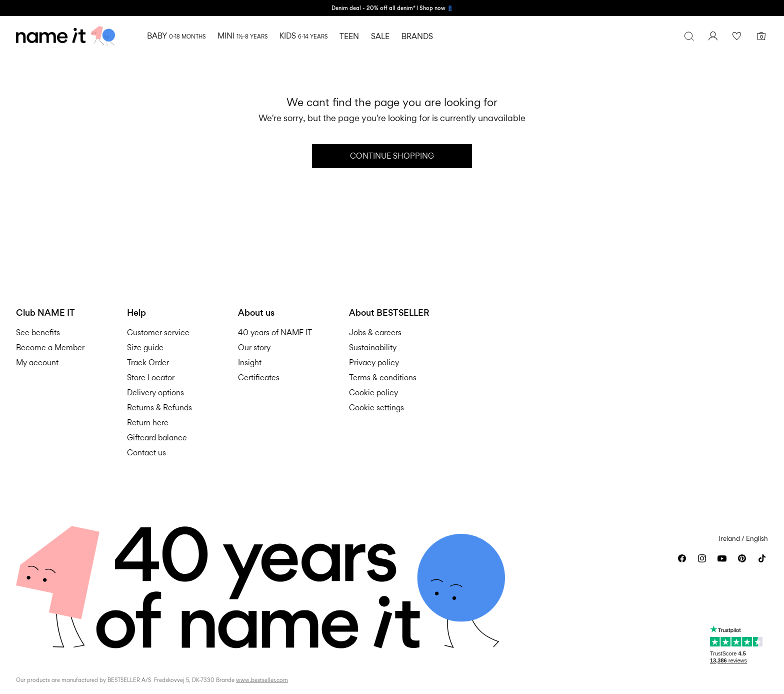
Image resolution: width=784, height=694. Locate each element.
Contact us (146, 453)
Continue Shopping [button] (392, 156)
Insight (250, 363)
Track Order (148, 363)
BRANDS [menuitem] (417, 36)
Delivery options (155, 393)
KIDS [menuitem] (303, 36)
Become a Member (50, 348)
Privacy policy (374, 363)
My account (37, 363)
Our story (254, 348)
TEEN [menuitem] (349, 36)
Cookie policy (373, 393)
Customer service (158, 332)
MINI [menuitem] (242, 36)
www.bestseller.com (262, 680)
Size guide (145, 348)
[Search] (689, 36)
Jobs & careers (375, 332)
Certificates (259, 378)
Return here (148, 423)
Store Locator (151, 378)
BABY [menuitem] (176, 36)
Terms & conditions (383, 378)
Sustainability (373, 348)
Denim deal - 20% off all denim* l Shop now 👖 (392, 8)
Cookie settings (376, 408)
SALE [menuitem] (380, 36)
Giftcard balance (157, 438)
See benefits (38, 332)
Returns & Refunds (159, 408)
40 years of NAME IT (275, 332)
